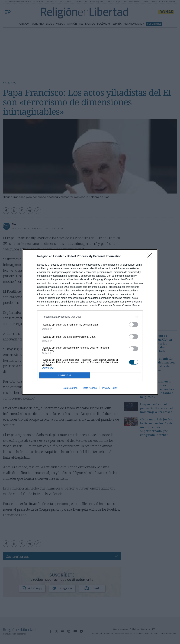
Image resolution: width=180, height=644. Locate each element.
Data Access (90, 388)
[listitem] (90, 317)
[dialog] (90, 322)
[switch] (134, 325)
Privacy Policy (110, 388)
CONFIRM (65, 375)
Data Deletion (70, 388)
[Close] (151, 256)
